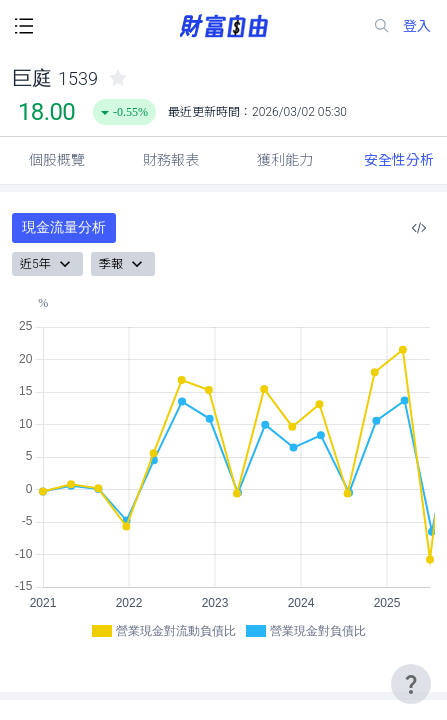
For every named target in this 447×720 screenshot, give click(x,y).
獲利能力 (285, 160)
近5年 (47, 264)
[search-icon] (382, 26)
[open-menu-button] (24, 26)
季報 (123, 264)
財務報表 (171, 160)
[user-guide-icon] (411, 684)
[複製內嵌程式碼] (419, 228)
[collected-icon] (118, 78)
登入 (417, 26)
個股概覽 (57, 160)
